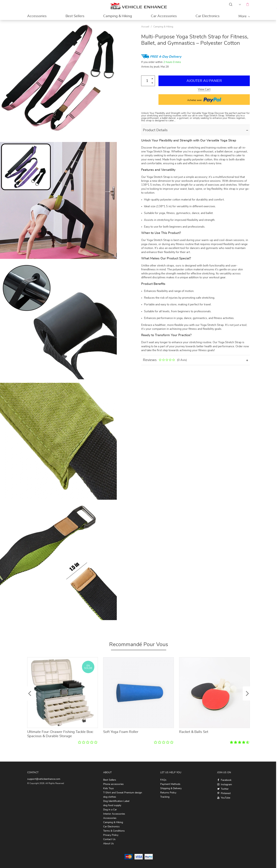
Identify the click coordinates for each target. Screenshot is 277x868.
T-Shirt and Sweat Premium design (123, 793)
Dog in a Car (110, 810)
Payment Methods (170, 784)
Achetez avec (204, 100)
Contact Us (109, 839)
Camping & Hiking (118, 16)
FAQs (163, 780)
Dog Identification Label (116, 801)
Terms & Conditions (114, 831)
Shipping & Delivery (171, 788)
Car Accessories (164, 16)
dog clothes (110, 797)
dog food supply (112, 805)
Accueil (145, 27)
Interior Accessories (114, 814)
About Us (108, 844)
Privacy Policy (111, 835)
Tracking (165, 797)
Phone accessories (113, 784)
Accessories (37, 16)
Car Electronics (208, 16)
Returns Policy (168, 793)
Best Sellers (75, 16)
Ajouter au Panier (204, 81)
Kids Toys (108, 788)
